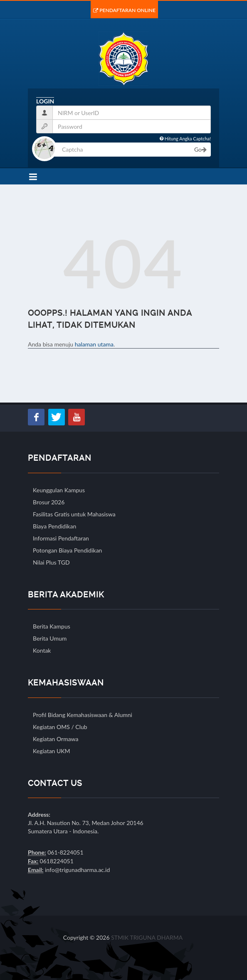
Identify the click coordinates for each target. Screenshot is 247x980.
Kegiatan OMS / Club (60, 727)
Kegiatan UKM (52, 751)
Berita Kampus (52, 626)
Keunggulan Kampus (59, 490)
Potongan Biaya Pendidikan (67, 550)
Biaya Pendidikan (54, 526)
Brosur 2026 (49, 502)
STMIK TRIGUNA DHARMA (147, 937)
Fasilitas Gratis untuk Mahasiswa (74, 514)
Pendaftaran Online (124, 10)
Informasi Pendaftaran (61, 538)
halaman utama (94, 344)
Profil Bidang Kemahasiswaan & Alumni (83, 715)
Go (200, 149)
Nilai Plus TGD (51, 562)
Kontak (42, 650)
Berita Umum (50, 638)
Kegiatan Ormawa (56, 739)
